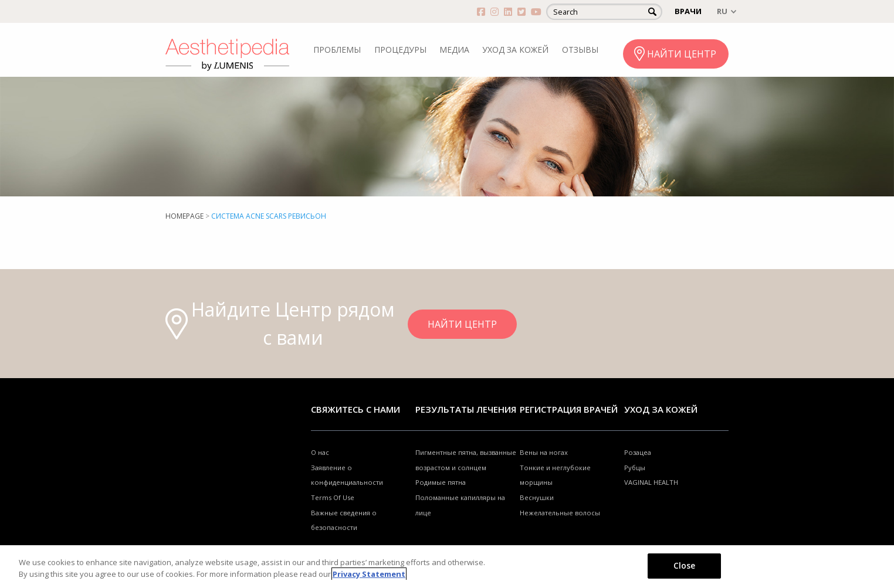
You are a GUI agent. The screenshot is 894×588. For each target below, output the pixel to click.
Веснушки (537, 497)
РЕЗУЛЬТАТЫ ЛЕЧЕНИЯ (466, 409)
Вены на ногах (544, 452)
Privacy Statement (369, 574)
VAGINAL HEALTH (651, 482)
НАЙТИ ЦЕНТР (682, 54)
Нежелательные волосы (560, 513)
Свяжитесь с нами (355, 409)
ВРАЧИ (688, 11)
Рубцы (635, 468)
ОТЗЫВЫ (580, 50)
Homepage (184, 216)
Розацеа (638, 452)
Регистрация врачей (569, 409)
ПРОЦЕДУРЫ (400, 50)
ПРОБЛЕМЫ (337, 50)
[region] (447, 567)
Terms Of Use (333, 497)
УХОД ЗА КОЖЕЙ (515, 50)
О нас (320, 452)
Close (685, 565)
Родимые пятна (441, 482)
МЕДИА (454, 50)
